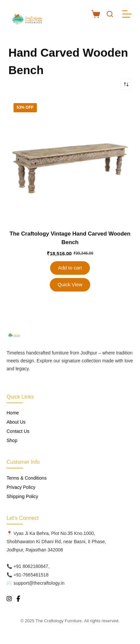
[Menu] (127, 14)
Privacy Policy (21, 487)
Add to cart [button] (70, 268)
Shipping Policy (22, 496)
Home (13, 413)
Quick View (70, 284)
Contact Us (18, 431)
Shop (12, 440)
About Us (16, 422)
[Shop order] (126, 84)
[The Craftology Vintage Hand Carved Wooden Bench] (70, 160)
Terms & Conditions (27, 478)
